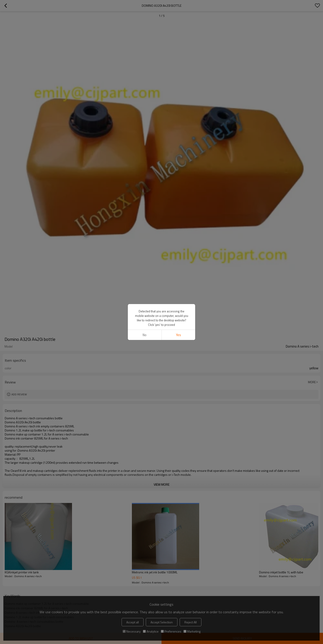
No (145, 335)
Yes (178, 335)
